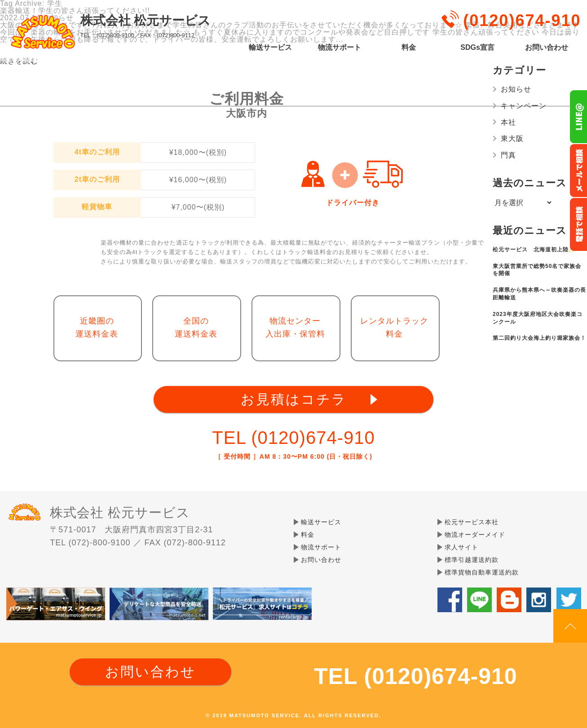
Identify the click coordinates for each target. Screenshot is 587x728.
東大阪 (512, 138)
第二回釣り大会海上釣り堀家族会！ (539, 338)
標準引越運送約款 (472, 560)
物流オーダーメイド (475, 535)
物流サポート (340, 48)
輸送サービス (270, 48)
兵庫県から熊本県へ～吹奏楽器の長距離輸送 (539, 294)
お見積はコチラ (294, 399)
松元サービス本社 (472, 522)
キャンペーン (524, 106)
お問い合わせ (547, 48)
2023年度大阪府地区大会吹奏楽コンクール (538, 318)
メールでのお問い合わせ (578, 171)
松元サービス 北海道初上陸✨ (534, 250)
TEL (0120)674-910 (293, 438)
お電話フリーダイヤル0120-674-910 (578, 224)
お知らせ (516, 89)
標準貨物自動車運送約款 (482, 572)
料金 (409, 48)
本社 (508, 122)
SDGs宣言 (477, 48)
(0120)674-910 (522, 20)
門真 (508, 155)
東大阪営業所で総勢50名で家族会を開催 (537, 270)
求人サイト (461, 547)
